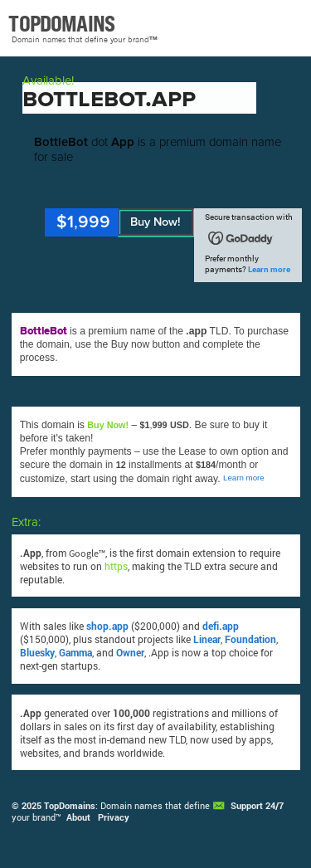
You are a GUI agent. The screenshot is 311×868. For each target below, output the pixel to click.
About (78, 817)
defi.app (221, 626)
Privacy (114, 817)
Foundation (250, 639)
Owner (130, 652)
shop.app (107, 626)
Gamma (75, 652)
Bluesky (37, 652)
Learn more (269, 269)
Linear (207, 639)
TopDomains (70, 806)
